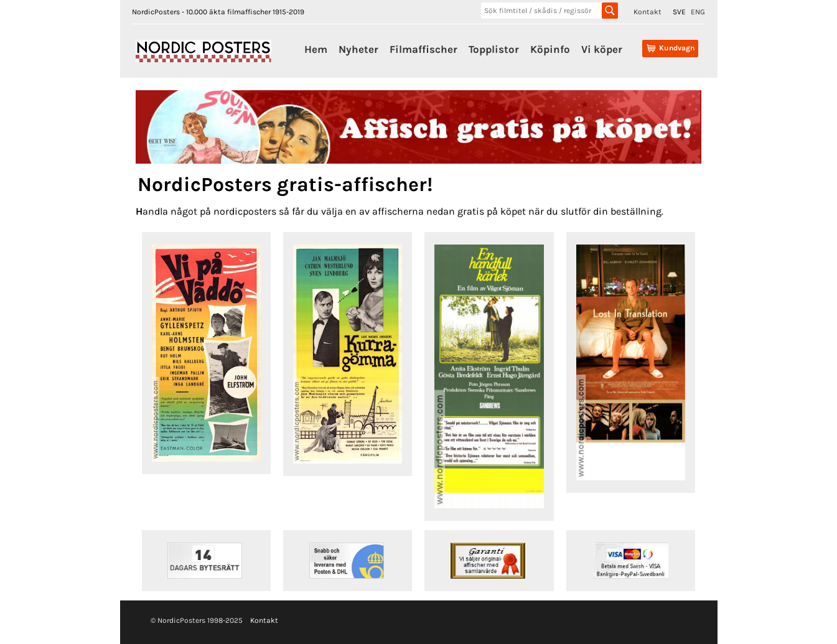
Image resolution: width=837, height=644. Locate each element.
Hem (316, 49)
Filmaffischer (423, 49)
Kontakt (648, 12)
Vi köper (602, 49)
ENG (698, 12)
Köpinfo (550, 49)
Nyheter (358, 49)
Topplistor (494, 49)
